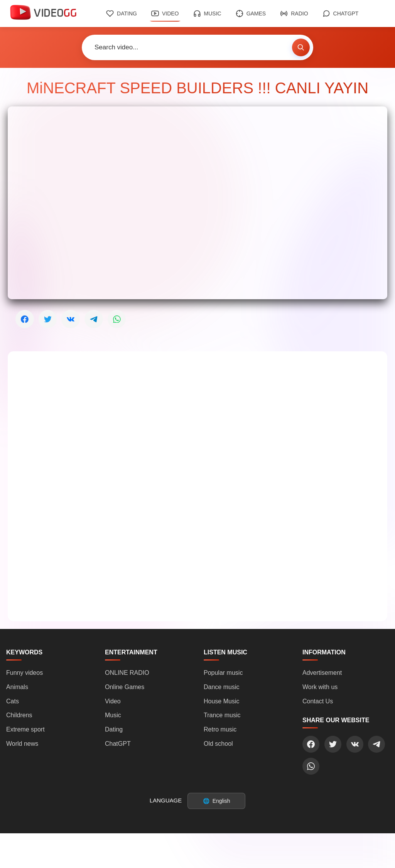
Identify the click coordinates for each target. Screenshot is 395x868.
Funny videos (24, 673)
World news (22, 744)
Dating (122, 13)
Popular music (223, 673)
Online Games (125, 687)
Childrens (19, 715)
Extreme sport (25, 730)
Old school (218, 744)
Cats (13, 701)
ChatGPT (341, 13)
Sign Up (216, 854)
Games (251, 13)
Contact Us (318, 701)
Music (207, 13)
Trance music (222, 715)
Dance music (221, 687)
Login (176, 854)
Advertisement (322, 673)
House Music (221, 701)
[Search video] (187, 47)
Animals (17, 687)
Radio (294, 13)
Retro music (220, 730)
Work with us (320, 687)
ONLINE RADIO (127, 673)
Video (165, 13)
